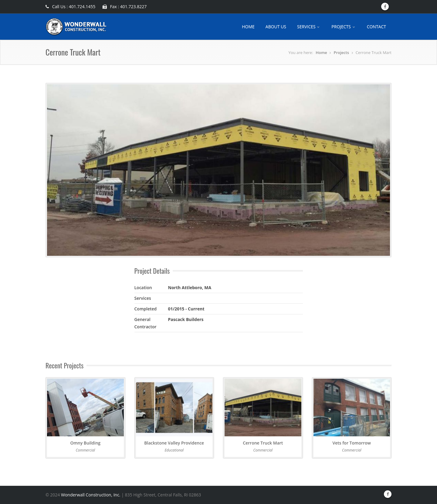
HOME (248, 27)
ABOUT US (276, 27)
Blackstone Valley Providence (174, 443)
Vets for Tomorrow (352, 443)
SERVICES (309, 27)
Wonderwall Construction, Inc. (91, 495)
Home (321, 52)
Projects (341, 52)
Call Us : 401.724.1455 (70, 7)
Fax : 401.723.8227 (125, 7)
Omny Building (85, 443)
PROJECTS (344, 27)
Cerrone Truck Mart (263, 443)
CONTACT (376, 27)
